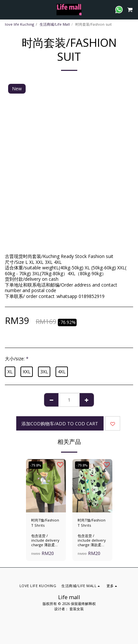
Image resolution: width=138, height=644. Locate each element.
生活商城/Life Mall (55, 24)
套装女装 (77, 609)
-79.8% (36, 465)
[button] (7, 9)
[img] (46, 486)
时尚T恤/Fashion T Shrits (45, 523)
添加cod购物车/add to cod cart (60, 424)
